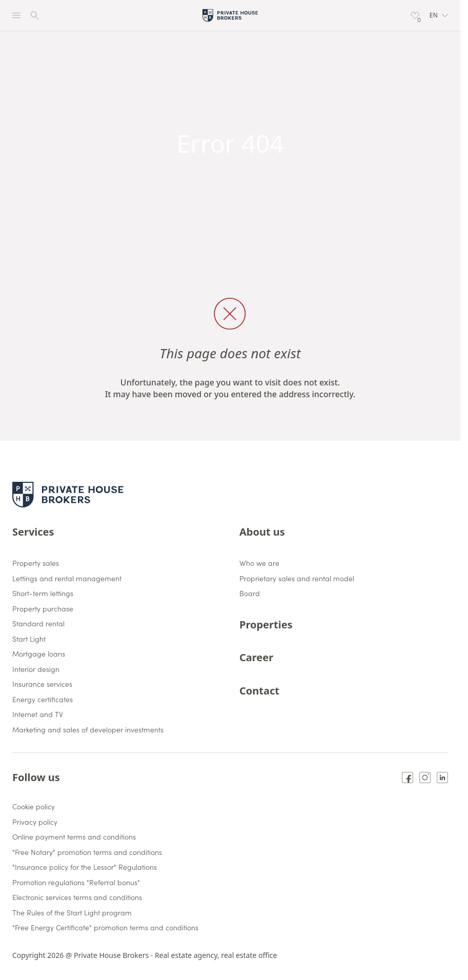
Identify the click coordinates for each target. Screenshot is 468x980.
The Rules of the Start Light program (72, 913)
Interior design (36, 669)
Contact (259, 691)
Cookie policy (34, 807)
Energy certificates (43, 700)
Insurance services (42, 684)
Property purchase (43, 609)
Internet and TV (38, 714)
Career (256, 657)
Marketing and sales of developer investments (88, 730)
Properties (266, 625)
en (439, 15)
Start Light (29, 639)
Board (250, 594)
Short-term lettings (43, 594)
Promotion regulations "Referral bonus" (76, 883)
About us (262, 532)
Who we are (259, 563)
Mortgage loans (39, 654)
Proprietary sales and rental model (297, 579)
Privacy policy (35, 822)
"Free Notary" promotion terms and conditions (87, 852)
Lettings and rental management (67, 579)
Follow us (36, 778)
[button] (439, 15)
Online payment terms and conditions (74, 837)
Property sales (36, 563)
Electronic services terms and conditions (77, 897)
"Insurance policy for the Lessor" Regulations (85, 867)
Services (33, 532)
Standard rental (38, 624)
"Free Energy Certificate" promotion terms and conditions (105, 928)
